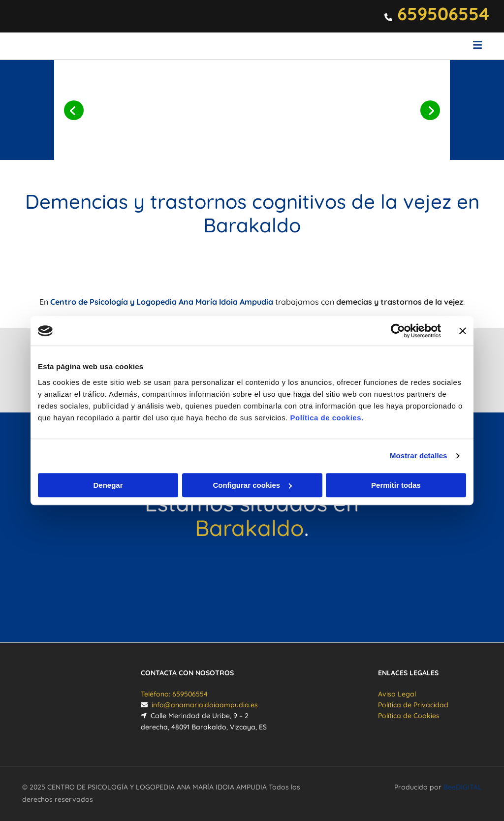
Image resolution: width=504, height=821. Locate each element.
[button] (331, 46)
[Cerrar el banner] (463, 331)
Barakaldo (250, 528)
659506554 (443, 14)
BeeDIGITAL (463, 787)
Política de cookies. (327, 418)
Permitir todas (396, 485)
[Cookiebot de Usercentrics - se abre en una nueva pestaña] (398, 331)
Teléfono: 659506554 (174, 694)
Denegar (108, 485)
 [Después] (430, 110)
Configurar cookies (252, 485)
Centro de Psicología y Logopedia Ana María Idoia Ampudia (162, 302)
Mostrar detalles (419, 456)
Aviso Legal (397, 694)
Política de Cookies (409, 716)
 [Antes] (74, 110)
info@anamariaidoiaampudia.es (205, 705)
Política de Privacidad (413, 705)
